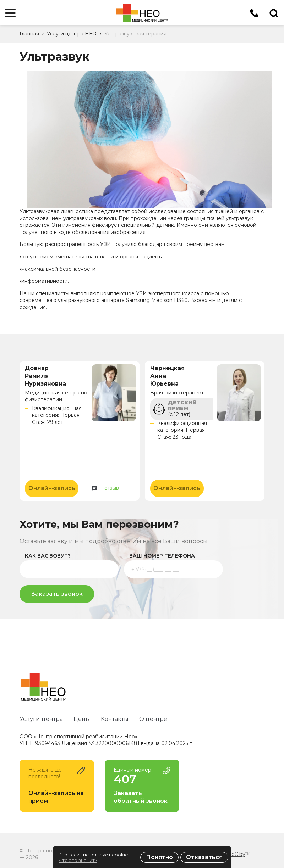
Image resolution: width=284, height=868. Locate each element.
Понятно (159, 857)
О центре (153, 719)
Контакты (115, 719)
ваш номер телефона (162, 556)
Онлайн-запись (52, 488)
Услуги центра (41, 719)
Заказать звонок (57, 594)
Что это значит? (78, 860)
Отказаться (204, 857)
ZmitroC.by (231, 854)
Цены (82, 719)
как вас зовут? (48, 556)
